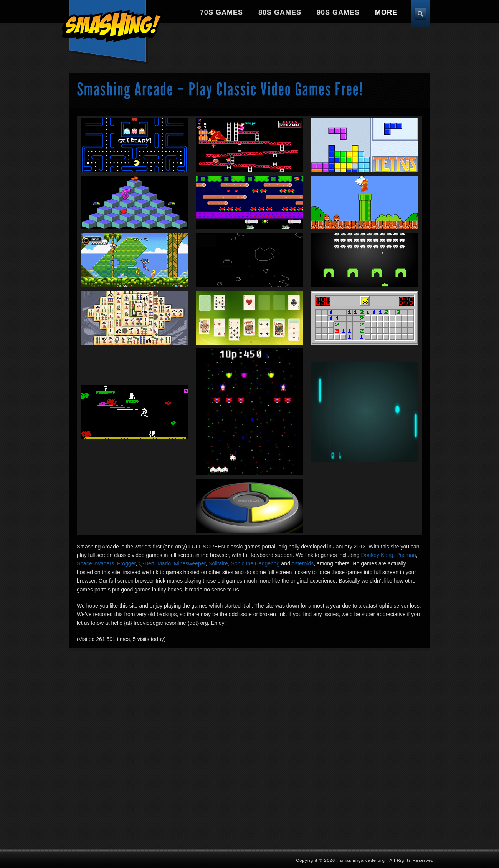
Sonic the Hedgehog (255, 563)
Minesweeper (190, 563)
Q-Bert (146, 563)
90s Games (338, 12)
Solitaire (218, 563)
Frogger (126, 563)
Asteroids (302, 563)
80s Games (280, 12)
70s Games (221, 12)
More (386, 12)
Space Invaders (95, 563)
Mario (164, 563)
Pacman (406, 555)
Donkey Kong (377, 555)
